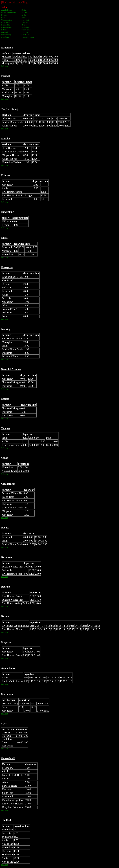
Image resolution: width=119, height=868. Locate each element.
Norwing (25, 20)
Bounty (4, 15)
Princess (25, 22)
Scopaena (25, 27)
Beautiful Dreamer (9, 12)
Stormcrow (26, 30)
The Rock (25, 35)
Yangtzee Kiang (28, 37)
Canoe (4, 17)
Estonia (4, 30)
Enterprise (5, 22)
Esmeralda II (6, 27)
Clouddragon (7, 20)
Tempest (25, 32)
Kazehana (5, 37)
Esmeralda (6, 25)
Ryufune (25, 25)
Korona (25, 12)
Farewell (5, 32)
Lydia (24, 15)
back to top (5, 66)
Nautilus (25, 17)
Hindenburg (6, 35)
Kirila (24, 10)
